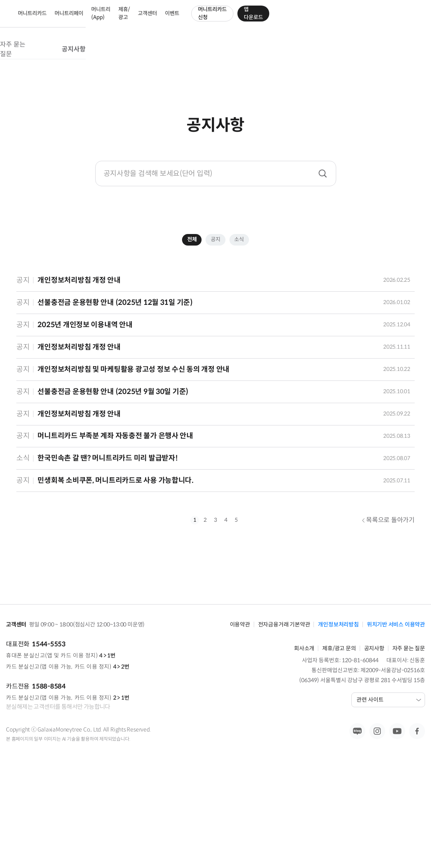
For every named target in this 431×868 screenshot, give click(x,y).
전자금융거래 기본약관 (284, 710)
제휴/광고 (234, 20)
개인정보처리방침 (338, 710)
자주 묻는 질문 (188, 56)
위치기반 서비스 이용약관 (396, 710)
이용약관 (240, 710)
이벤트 (298, 20)
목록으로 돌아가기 (388, 623)
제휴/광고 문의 (339, 734)
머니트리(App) (197, 20)
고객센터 (269, 20)
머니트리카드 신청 (344, 20)
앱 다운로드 (401, 20)
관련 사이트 (389, 786)
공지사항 (251, 56)
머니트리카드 (116, 20)
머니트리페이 (159, 20)
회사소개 (304, 734)
